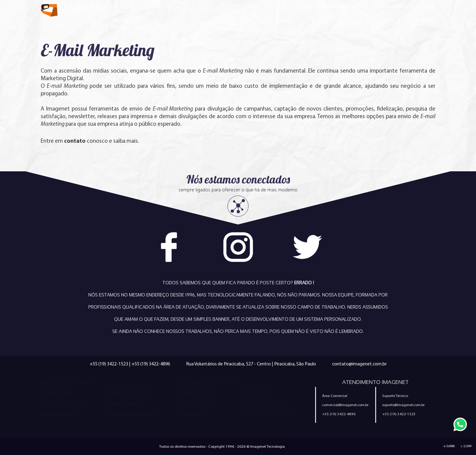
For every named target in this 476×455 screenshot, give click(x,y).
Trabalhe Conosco (196, 392)
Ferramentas (190, 414)
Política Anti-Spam (196, 403)
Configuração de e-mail (266, 414)
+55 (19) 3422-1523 (109, 364)
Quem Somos (277, 21)
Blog (354, 21)
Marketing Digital (122, 403)
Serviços (320, 21)
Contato (425, 21)
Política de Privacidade (265, 403)
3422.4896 (425, 6)
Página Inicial (229, 21)
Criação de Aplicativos (62, 403)
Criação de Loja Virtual (128, 392)
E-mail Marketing (57, 414)
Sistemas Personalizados (131, 414)
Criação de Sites (57, 392)
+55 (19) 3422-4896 (151, 364)
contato (75, 141)
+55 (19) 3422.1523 (393, 6)
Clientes (388, 21)
